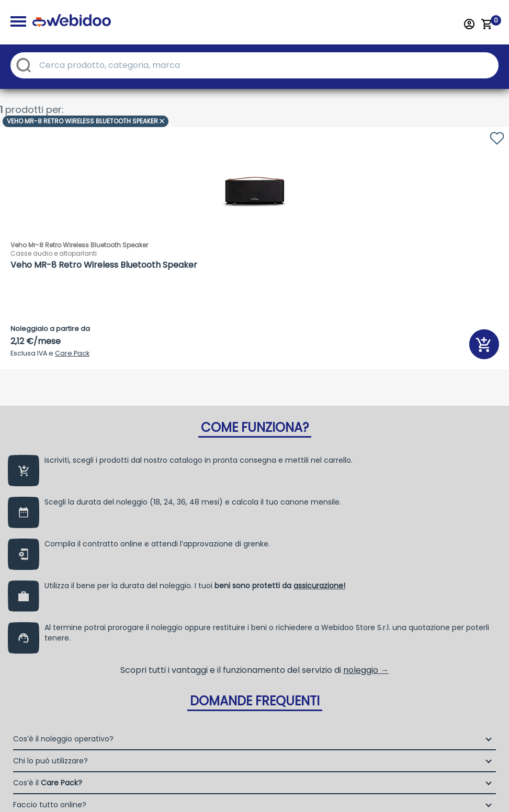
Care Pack (72, 353)
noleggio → (366, 686)
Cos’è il (48, 798)
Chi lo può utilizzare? (50, 776)
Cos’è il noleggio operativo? (63, 754)
